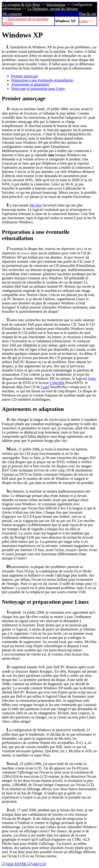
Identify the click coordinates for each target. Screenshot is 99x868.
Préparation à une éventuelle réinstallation (42, 80)
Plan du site (88, 14)
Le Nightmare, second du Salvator (53, 9)
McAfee (36, 205)
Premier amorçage (25, 76)
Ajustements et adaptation (30, 84)
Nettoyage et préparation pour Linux (38, 89)
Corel (45, 387)
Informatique (56, 5)
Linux (84, 21)
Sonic (92, 379)
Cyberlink (57, 383)
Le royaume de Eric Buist (21, 5)
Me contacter (12, 14)
